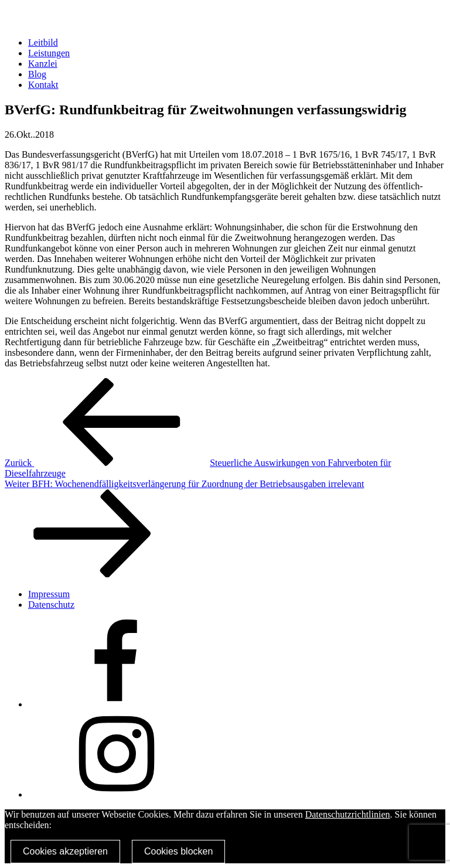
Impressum (49, 594)
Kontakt (43, 85)
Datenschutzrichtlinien (348, 814)
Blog (37, 74)
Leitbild (43, 42)
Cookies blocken (178, 851)
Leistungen (49, 53)
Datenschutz (51, 605)
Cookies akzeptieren (65, 851)
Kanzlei (43, 64)
